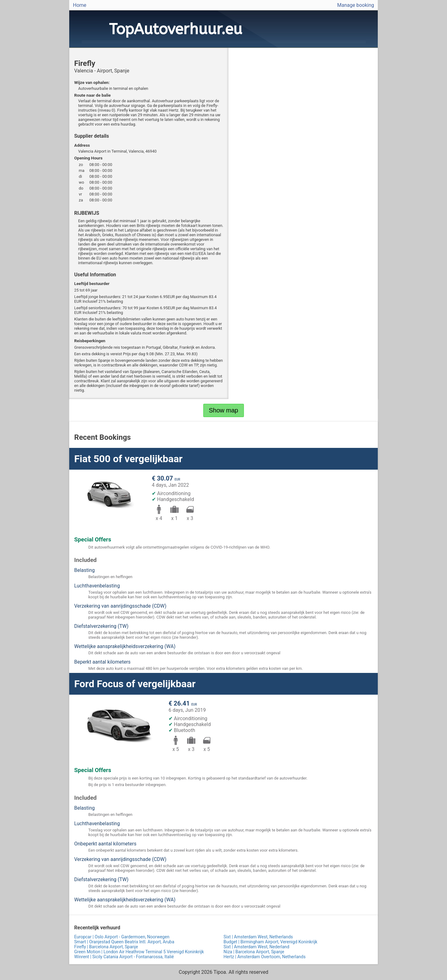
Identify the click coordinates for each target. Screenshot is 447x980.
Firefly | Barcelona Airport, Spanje (106, 947)
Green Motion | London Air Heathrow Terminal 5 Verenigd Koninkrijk (139, 952)
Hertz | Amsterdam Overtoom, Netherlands (264, 957)
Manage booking (356, 5)
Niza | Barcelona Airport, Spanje (254, 952)
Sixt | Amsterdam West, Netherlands (258, 937)
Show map (224, 410)
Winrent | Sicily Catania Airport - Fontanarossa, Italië (124, 957)
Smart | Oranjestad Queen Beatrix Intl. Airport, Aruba (124, 942)
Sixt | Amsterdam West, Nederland (256, 947)
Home (80, 5)
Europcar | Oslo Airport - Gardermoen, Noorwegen (122, 937)
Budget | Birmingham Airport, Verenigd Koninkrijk (270, 942)
